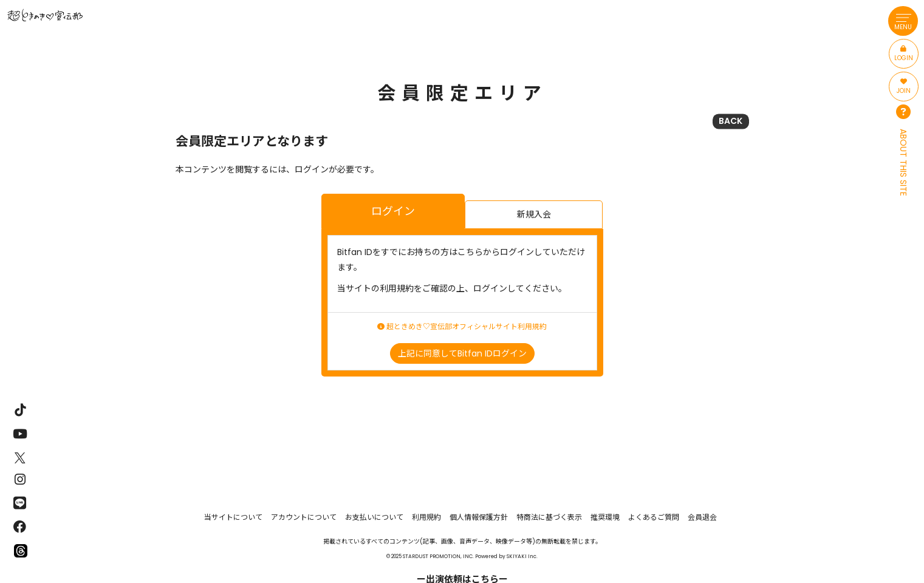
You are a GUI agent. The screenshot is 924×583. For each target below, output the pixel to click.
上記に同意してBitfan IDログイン (462, 353)
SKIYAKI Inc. (522, 556)
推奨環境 (605, 517)
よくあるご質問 (654, 517)
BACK (731, 121)
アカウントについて (304, 517)
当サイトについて (233, 517)
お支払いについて (374, 517)
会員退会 (702, 517)
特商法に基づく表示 (549, 517)
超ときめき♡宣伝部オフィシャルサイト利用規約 (462, 327)
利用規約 (426, 517)
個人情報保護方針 (479, 517)
